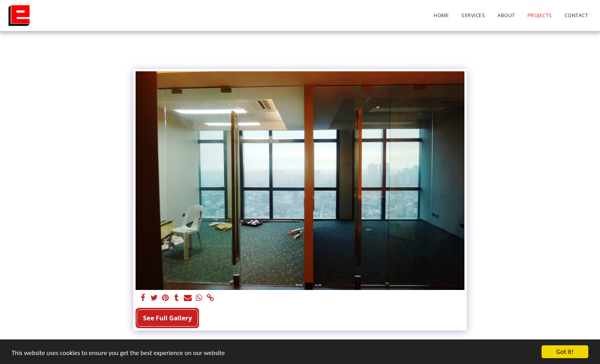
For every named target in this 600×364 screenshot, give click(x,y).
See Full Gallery (167, 318)
